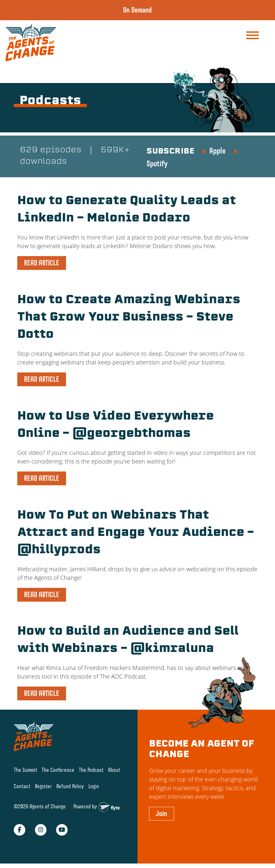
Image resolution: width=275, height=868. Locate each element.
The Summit (25, 770)
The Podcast (91, 770)
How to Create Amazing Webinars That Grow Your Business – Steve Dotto (129, 318)
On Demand (137, 10)
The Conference (58, 770)
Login (94, 786)
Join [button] (162, 814)
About (114, 770)
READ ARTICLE (42, 263)
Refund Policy (70, 786)
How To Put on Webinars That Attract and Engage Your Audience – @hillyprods (136, 533)
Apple (217, 151)
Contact (22, 786)
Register (43, 786)
